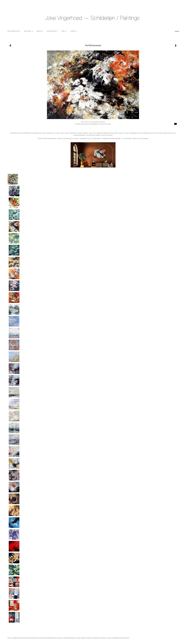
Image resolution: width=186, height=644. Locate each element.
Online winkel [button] (52, 31)
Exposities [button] (28, 31)
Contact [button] (74, 31)
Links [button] (64, 31)
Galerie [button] (40, 31)
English (177, 31)
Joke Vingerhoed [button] (14, 31)
